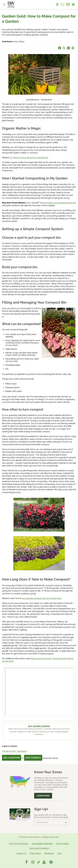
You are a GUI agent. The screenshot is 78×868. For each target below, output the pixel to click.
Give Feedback (33, 758)
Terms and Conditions (39, 848)
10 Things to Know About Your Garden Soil (29, 158)
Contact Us (21, 853)
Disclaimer (49, 853)
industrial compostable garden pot (60, 203)
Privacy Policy (63, 844)
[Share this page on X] (64, 48)
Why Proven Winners (19, 844)
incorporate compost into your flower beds (42, 598)
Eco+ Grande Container (39, 726)
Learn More (43, 796)
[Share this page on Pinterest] (68, 48)
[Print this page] (73, 48)
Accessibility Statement (42, 844)
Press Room (35, 853)
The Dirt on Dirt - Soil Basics (14, 751)
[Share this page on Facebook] (60, 48)
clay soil (18, 112)
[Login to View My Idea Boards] (62, 3)
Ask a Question (12, 758)
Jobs (59, 853)
